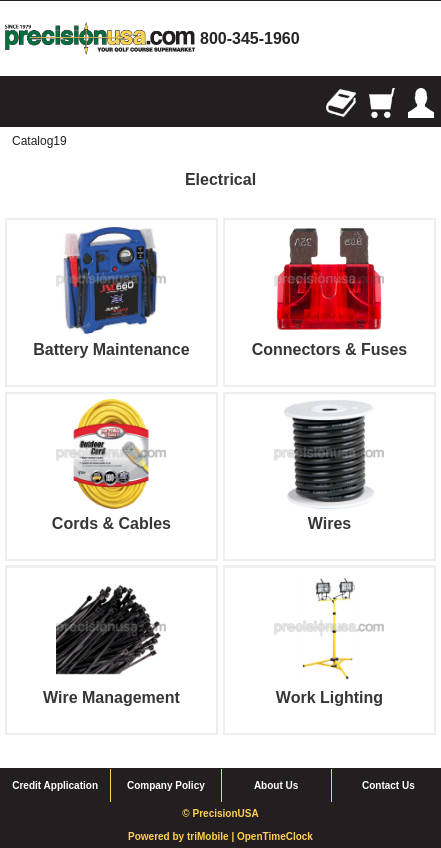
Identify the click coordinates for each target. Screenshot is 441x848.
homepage (100, 38)
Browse (20, 103)
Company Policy (166, 785)
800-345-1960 (250, 38)
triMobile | (212, 836)
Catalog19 (39, 141)
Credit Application (55, 785)
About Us (276, 785)
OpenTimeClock (275, 836)
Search (60, 103)
